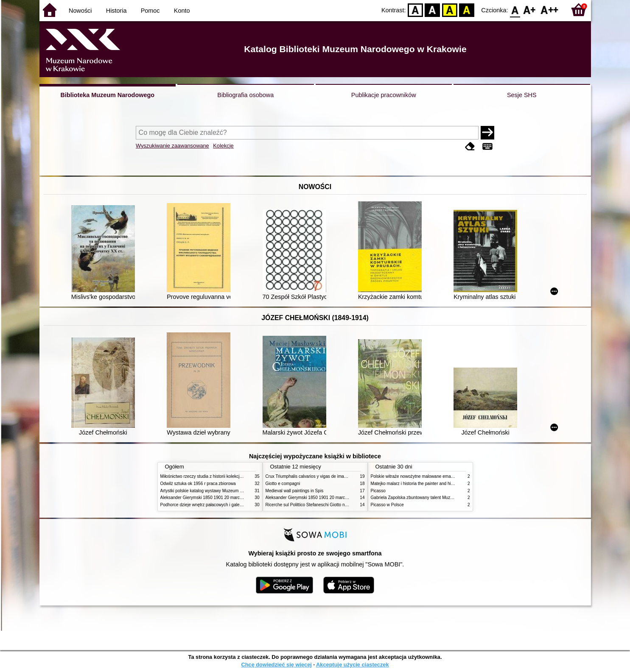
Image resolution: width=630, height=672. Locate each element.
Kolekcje (223, 146)
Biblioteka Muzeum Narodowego (108, 95)
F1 (530, 10)
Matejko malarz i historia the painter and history (416, 484)
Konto (182, 11)
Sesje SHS (522, 95)
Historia (116, 11)
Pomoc (150, 11)
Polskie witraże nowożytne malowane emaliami (415, 476)
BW (433, 10)
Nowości (80, 11)
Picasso (378, 491)
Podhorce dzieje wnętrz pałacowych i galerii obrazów (210, 505)
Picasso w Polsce (387, 505)
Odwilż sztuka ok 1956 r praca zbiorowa (198, 484)
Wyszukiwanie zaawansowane (172, 146)
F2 (550, 10)
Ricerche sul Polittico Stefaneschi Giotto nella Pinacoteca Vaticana (329, 505)
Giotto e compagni (283, 484)
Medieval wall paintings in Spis (295, 491)
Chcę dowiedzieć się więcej (276, 665)
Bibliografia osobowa (245, 95)
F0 (515, 10)
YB (449, 10)
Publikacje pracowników (384, 95)
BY (467, 10)
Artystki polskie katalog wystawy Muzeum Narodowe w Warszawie (223, 491)
